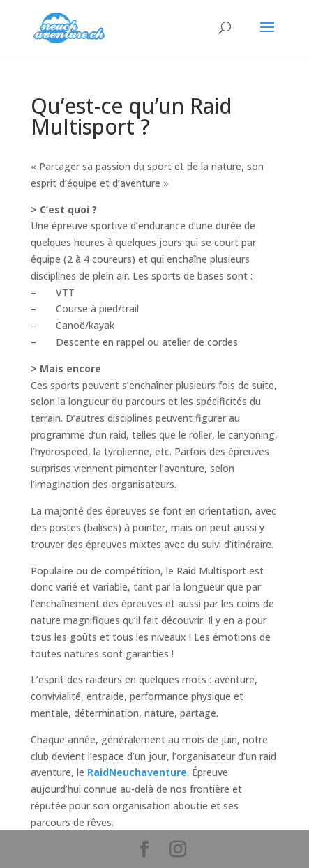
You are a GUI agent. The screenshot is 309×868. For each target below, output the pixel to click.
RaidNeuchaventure (137, 772)
